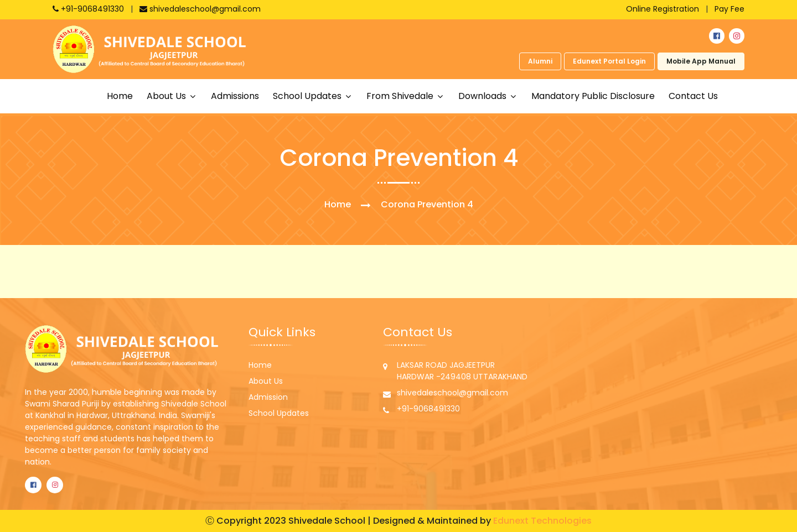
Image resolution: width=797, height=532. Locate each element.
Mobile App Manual (701, 61)
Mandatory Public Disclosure (593, 96)
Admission (268, 397)
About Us (266, 381)
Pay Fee (729, 9)
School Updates (279, 413)
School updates (308, 96)
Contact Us (693, 96)
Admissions (235, 96)
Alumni (540, 61)
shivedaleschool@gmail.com (200, 9)
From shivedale (401, 96)
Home (120, 96)
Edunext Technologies (542, 521)
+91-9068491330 (89, 9)
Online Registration (663, 9)
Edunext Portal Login (609, 61)
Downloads (483, 96)
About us (167, 96)
